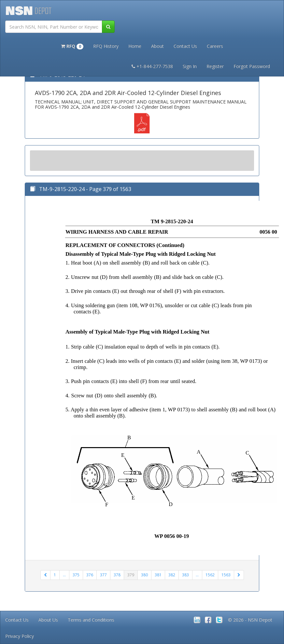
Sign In (190, 66)
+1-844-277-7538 (152, 66)
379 (131, 575)
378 (117, 575)
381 (158, 575)
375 (76, 575)
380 (144, 575)
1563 (226, 575)
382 (172, 575)
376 (90, 575)
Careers (215, 46)
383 (185, 575)
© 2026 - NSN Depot (250, 620)
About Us (48, 620)
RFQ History (106, 46)
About (157, 46)
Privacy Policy (20, 636)
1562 (210, 575)
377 (103, 575)
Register (215, 66)
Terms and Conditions (91, 620)
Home (135, 46)
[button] (72, 46)
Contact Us (185, 46)
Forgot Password (252, 66)
